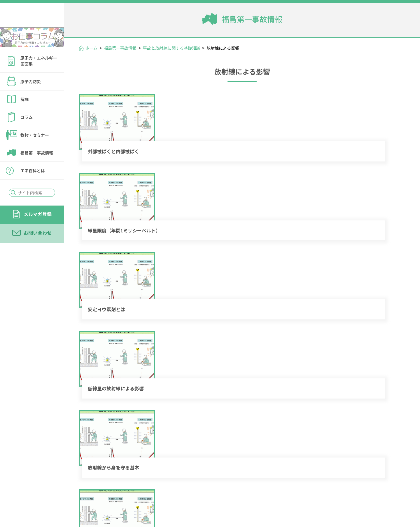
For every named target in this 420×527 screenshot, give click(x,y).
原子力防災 (31, 97)
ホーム (91, 48)
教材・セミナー (35, 151)
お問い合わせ (38, 248)
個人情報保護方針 (308, 496)
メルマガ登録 (38, 230)
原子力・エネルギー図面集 (39, 76)
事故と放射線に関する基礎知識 (171, 48)
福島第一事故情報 (37, 168)
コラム (27, 133)
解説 (24, 115)
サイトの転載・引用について (367, 496)
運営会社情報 (386, 488)
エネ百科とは (33, 186)
